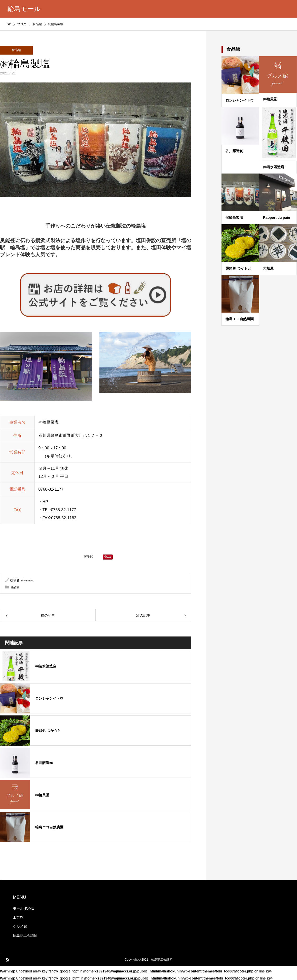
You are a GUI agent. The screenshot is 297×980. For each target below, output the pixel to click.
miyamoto (28, 580)
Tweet (88, 556)
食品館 (16, 50)
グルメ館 (20, 926)
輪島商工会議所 (25, 935)
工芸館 (18, 917)
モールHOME (23, 908)
